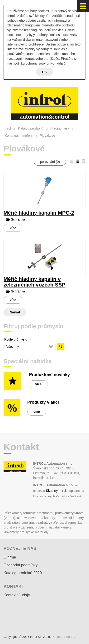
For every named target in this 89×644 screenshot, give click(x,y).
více (13, 228)
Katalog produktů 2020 (23, 573)
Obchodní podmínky (21, 565)
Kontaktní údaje (17, 595)
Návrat (15, 312)
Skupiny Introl (56, 491)
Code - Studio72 (65, 637)
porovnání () (50, 162)
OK (44, 72)
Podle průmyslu (16, 339)
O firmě (10, 557)
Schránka (15, 219)
